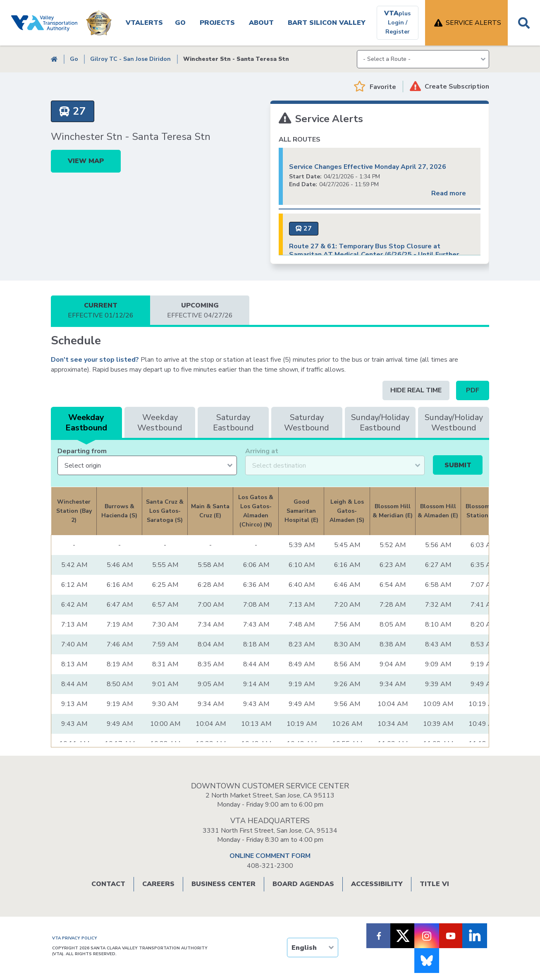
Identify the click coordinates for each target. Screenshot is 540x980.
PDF (473, 390)
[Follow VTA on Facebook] (379, 936)
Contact (108, 884)
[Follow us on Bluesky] (427, 961)
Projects (217, 23)
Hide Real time (416, 390)
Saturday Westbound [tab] (307, 423)
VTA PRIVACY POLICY (75, 938)
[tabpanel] (270, 641)
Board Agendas (303, 884)
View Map (86, 161)
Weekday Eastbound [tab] (86, 423)
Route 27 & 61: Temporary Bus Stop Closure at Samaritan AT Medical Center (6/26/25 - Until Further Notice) (374, 255)
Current (100, 310)
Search (524, 23)
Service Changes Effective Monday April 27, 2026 (368, 167)
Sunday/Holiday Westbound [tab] (454, 423)
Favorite (383, 87)
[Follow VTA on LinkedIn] (475, 936)
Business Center (223, 884)
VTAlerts (144, 23)
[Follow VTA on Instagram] (427, 936)
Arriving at (262, 451)
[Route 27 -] (73, 111)
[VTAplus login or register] (398, 23)
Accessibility (377, 884)
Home (54, 59)
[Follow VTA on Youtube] (451, 936)
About (261, 23)
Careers (158, 884)
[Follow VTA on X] (403, 936)
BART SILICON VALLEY (327, 23)
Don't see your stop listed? (95, 360)
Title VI (434, 884)
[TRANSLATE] (313, 948)
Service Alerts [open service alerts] (473, 23)
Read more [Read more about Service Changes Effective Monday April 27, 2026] (449, 193)
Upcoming (200, 310)
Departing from (82, 451)
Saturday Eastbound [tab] (233, 423)
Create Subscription (457, 86)
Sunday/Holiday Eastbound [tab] (380, 423)
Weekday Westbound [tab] (160, 423)
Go (180, 23)
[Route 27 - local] (304, 229)
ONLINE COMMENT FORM (270, 856)
